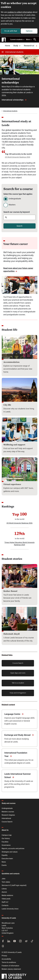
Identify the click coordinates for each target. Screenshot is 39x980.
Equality (5, 855)
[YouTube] (15, 941)
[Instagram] (20, 941)
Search (19, 226)
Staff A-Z (5, 902)
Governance (6, 845)
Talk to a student (18, 683)
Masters (12, 205)
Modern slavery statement (11, 969)
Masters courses (8, 812)
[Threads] (3, 946)
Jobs (3, 879)
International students (13, 52)
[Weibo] (26, 941)
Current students (17, 39)
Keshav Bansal (10, 591)
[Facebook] (3, 941)
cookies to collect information (20, 12)
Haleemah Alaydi (12, 634)
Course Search (18, 663)
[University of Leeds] (14, 976)
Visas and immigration (18, 693)
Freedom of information (10, 966)
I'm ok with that (11, 31)
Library (4, 889)
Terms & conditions (9, 962)
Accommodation (11, 362)
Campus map (7, 835)
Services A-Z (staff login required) (14, 885)
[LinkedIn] (9, 941)
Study (17, 46)
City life (7, 405)
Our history (6, 838)
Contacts (5, 905)
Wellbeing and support (14, 445)
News (4, 862)
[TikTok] (32, 941)
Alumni (4, 892)
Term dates (6, 882)
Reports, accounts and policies (13, 848)
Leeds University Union (10, 909)
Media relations (7, 895)
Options (29, 31)
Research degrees (8, 815)
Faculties (5, 842)
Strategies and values (10, 852)
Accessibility (6, 959)
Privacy (4, 956)
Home (7, 46)
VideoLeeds (6, 899)
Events (4, 865)
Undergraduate (15, 199)
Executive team (7, 859)
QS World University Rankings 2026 (18, 157)
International (6, 818)
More (29, 39)
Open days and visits (18, 673)
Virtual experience (12, 484)
